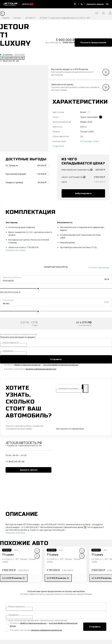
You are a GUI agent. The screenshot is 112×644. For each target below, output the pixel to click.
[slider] (38, 289)
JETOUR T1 (30, 18)
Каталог (17, 18)
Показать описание (15, 533)
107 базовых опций (89, 141)
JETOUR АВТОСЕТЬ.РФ (12, 58)
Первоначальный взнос (12, 277)
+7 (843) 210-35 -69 (9, 61)
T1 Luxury (8, 555)
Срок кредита (8, 300)
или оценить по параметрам (70, 429)
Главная (6, 18)
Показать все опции (15, 250)
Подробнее (58, 146)
